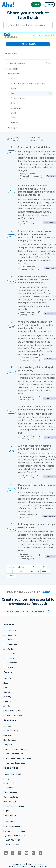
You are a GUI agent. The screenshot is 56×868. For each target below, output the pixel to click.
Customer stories (11, 797)
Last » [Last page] (11, 576)
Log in (6, 811)
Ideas (7, 34)
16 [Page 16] (21, 571)
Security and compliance (14, 806)
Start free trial (17, 611)
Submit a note (9, 822)
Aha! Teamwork (10, 658)
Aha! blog (7, 726)
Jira (27, 178)
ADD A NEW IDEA (28, 44)
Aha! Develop (9, 654)
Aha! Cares (8, 706)
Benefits (7, 701)
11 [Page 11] (33, 567)
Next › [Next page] (45, 571)
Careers (7, 692)
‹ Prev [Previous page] (21, 567)
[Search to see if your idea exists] (29, 25)
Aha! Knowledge (10, 663)
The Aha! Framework (12, 774)
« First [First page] (12, 567)
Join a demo (41, 611)
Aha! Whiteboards (11, 644)
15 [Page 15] (15, 571)
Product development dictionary (17, 758)
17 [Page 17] (26, 571)
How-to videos (10, 740)
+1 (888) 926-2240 (12, 840)
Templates (8, 745)
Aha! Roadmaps (10, 631)
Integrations (9, 783)
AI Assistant (8, 788)
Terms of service (36, 864)
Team (6, 688)
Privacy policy (19, 864)
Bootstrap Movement (12, 711)
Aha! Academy (10, 667)
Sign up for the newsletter (14, 836)
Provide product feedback (15, 831)
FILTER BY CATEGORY (16, 63)
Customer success (11, 792)
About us (7, 678)
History (6, 683)
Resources (10, 37)
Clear (49, 63)
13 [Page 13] (44, 567)
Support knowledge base (14, 763)
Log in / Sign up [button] (46, 35)
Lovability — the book (13, 715)
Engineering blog (11, 731)
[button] (33, 36)
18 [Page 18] (32, 571)
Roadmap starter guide (13, 754)
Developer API (10, 802)
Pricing (6, 779)
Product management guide (15, 749)
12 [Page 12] (39, 567)
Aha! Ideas (8, 640)
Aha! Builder (8, 649)
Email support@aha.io (13, 826)
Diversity (7, 697)
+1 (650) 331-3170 (11, 845)
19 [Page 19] (38, 571)
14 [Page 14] (10, 571)
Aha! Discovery (10, 635)
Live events (8, 735)
